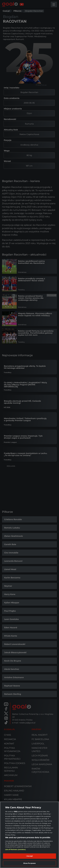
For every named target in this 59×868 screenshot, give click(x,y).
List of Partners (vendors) (15, 849)
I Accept (30, 856)
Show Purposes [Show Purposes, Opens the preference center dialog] (30, 863)
